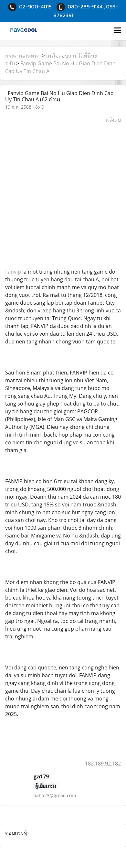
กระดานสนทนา (23, 56)
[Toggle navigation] (118, 31)
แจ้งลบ (113, 120)
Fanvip (13, 272)
